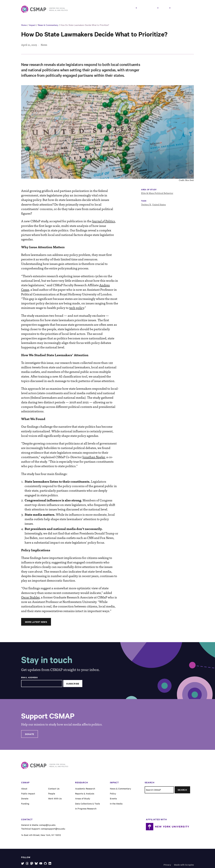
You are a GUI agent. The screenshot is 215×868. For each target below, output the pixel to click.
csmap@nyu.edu (47, 827)
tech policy (77, 310)
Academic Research (85, 791)
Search (182, 792)
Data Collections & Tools (87, 806)
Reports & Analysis (85, 796)
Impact (144, 10)
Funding (25, 806)
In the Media (116, 806)
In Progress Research (86, 811)
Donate (30, 736)
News (44, 47)
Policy (113, 796)
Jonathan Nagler (94, 459)
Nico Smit (190, 183)
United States (159, 207)
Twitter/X (146, 207)
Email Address (29, 680)
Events (113, 801)
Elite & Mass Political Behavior (157, 195)
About (161, 10)
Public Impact (28, 796)
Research (111, 10)
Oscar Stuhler (30, 600)
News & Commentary (48, 27)
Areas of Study (83, 801)
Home (24, 27)
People (130, 10)
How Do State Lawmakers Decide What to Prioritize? (85, 27)
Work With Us (184, 10)
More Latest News (36, 624)
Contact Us (54, 791)
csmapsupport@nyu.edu (53, 831)
